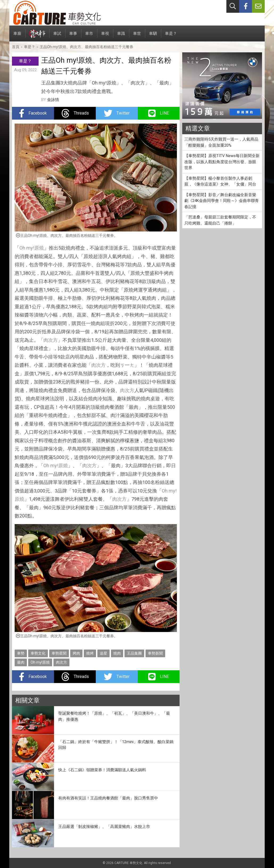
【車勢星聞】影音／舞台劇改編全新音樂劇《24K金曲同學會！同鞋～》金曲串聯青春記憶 (222, 201)
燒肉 (117, 653)
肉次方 (51, 340)
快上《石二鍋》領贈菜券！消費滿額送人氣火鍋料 (102, 770)
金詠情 (53, 100)
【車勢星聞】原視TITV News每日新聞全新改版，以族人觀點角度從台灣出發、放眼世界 (222, 162)
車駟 (153, 36)
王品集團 (134, 653)
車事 (73, 36)
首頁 (16, 47)
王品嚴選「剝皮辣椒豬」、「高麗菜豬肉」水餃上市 (104, 827)
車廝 (17, 36)
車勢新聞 (155, 653)
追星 (103, 653)
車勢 (21, 653)
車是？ (171, 36)
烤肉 (76, 653)
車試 (57, 36)
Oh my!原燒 (32, 248)
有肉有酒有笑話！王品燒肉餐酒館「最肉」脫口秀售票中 (108, 798)
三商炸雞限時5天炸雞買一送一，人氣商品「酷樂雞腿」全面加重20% (221, 142)
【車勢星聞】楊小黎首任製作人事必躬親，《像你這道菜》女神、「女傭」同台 (220, 181)
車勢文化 (38, 653)
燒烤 (90, 653)
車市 (89, 36)
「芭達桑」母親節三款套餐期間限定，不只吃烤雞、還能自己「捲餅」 (220, 220)
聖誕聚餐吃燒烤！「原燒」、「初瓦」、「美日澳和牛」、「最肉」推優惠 (114, 716)
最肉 (21, 662)
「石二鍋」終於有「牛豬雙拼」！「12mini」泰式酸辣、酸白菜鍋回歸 (116, 745)
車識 (121, 36)
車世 (137, 36)
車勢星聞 (59, 653)
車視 (105, 36)
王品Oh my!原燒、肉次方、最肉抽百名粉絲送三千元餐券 (86, 47)
